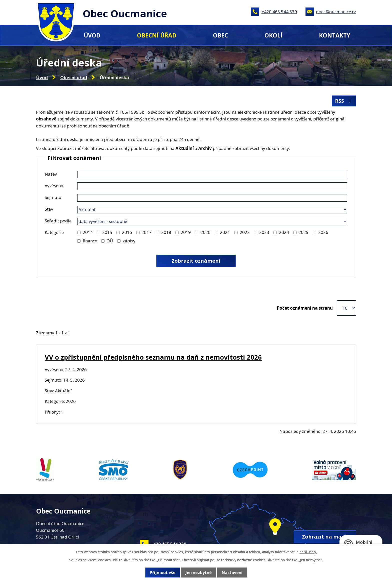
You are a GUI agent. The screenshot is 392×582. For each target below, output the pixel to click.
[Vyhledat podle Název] (212, 175)
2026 (323, 232)
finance (90, 241)
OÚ (110, 241)
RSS (344, 101)
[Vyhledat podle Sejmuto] (212, 198)
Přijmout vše (163, 573)
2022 (245, 232)
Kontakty (335, 35)
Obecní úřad (157, 35)
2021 (225, 232)
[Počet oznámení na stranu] (346, 308)
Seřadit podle (58, 221)
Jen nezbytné (199, 573)
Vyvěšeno (54, 186)
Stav (49, 209)
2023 (264, 232)
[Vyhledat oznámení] (196, 261)
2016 (127, 232)
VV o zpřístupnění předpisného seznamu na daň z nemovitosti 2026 (153, 357)
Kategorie (54, 232)
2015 (107, 232)
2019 (186, 232)
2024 (284, 232)
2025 (303, 232)
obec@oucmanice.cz (336, 12)
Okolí (273, 35)
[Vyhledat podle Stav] (212, 210)
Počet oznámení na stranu (305, 308)
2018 (166, 232)
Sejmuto (53, 197)
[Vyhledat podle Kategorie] (79, 233)
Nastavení (232, 573)
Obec (220, 35)
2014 (88, 232)
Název (51, 174)
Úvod (92, 35)
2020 (205, 232)
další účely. (308, 552)
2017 (146, 232)
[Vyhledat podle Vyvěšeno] (212, 186)
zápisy (129, 241)
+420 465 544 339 (279, 12)
